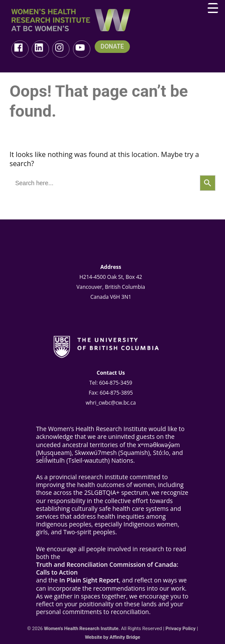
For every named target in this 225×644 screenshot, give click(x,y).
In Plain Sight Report (89, 580)
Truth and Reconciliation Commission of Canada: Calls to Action (107, 569)
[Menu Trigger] (213, 8)
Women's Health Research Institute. (82, 629)
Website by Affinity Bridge (112, 637)
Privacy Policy (180, 629)
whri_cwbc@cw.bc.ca (111, 403)
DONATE (112, 47)
